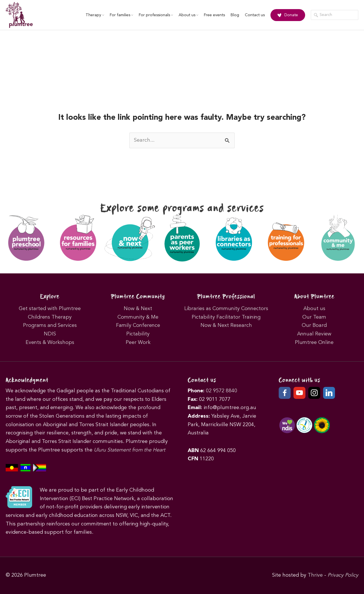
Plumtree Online (314, 343)
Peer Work (138, 343)
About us (188, 15)
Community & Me (138, 317)
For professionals (156, 15)
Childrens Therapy (50, 317)
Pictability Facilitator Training (226, 317)
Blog (235, 15)
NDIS (50, 334)
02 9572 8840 (222, 391)
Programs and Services (50, 325)
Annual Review (314, 334)
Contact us (255, 15)
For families (121, 15)
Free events (214, 15)
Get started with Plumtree (50, 309)
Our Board (314, 325)
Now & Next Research (226, 325)
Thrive (315, 575)
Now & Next (138, 309)
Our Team (314, 317)
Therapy (95, 15)
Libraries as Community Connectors (226, 309)
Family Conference (138, 325)
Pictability (138, 334)
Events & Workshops (50, 343)
